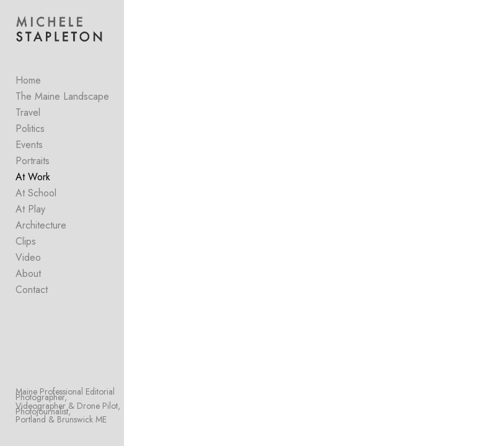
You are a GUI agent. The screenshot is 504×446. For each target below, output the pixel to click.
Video (28, 257)
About (28, 273)
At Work (33, 177)
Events (29, 145)
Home (28, 80)
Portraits (33, 161)
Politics (30, 129)
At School (36, 193)
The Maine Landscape (62, 96)
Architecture (41, 225)
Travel (28, 112)
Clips (26, 241)
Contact (32, 290)
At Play (30, 209)
